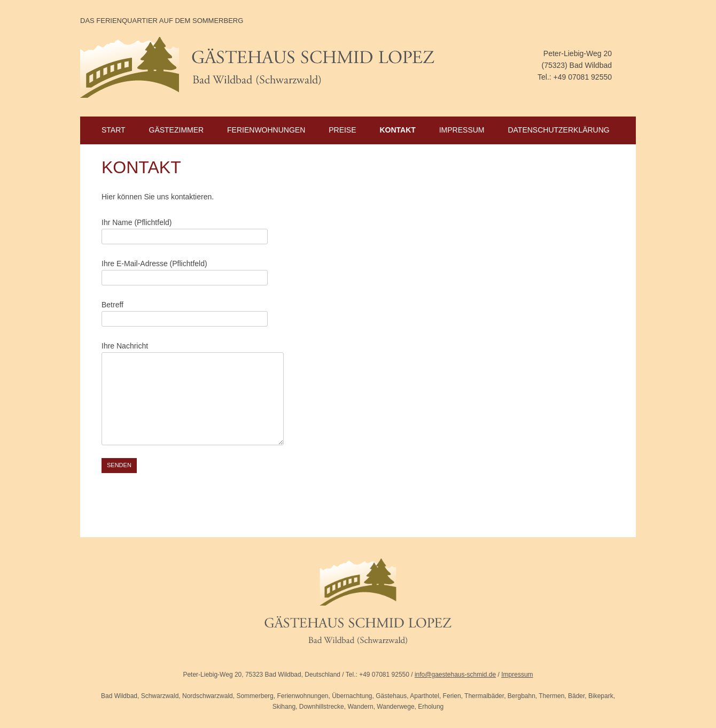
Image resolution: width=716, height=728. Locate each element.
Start (114, 130)
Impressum (462, 130)
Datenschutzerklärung (558, 130)
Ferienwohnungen (266, 130)
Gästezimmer (177, 130)
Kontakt (397, 130)
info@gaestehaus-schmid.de (455, 675)
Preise (342, 130)
